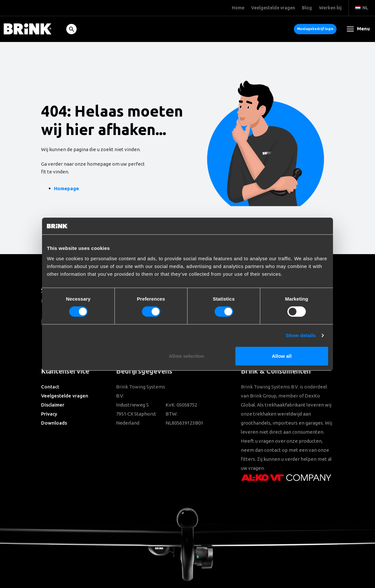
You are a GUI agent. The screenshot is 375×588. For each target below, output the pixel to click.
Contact (50, 387)
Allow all (282, 356)
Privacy (49, 414)
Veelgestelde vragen (65, 396)
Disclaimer (53, 405)
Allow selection (186, 356)
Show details (301, 335)
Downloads (54, 423)
